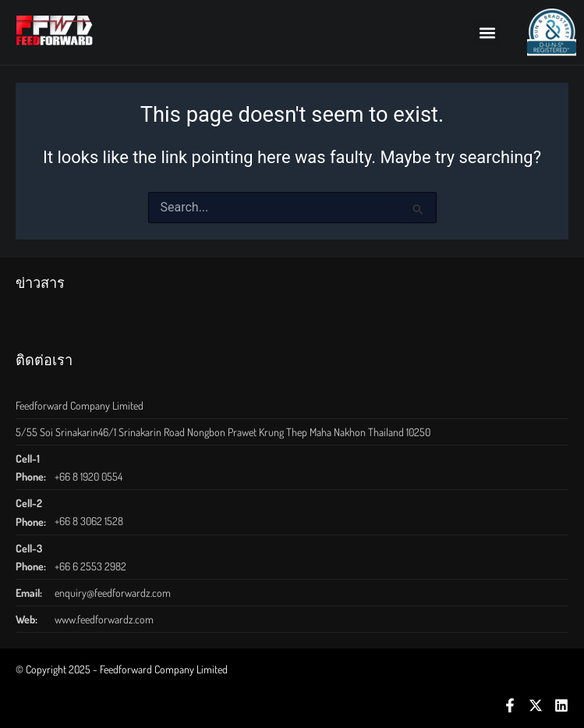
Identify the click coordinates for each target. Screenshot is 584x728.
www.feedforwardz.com (104, 619)
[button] (487, 32)
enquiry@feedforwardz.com (113, 593)
